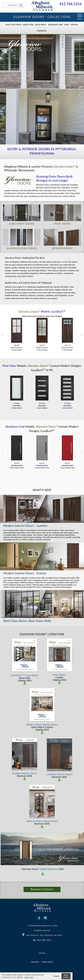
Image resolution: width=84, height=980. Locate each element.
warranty (35, 962)
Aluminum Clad (55, 25)
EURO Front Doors (14, 25)
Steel (67, 25)
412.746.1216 (70, 4)
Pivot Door (10, 366)
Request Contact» (42, 889)
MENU (80, 19)
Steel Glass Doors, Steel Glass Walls (27, 621)
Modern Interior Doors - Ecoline (25, 573)
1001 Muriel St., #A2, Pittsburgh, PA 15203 (44, 935)
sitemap (42, 953)
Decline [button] (56, 976)
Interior (74, 25)
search (13, 5)
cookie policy (47, 962)
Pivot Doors (41, 25)
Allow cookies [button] (66, 976)
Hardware (42, 31)
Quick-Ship (28, 25)
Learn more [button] (29, 977)
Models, (42, 312)
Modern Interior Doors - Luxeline (25, 526)
